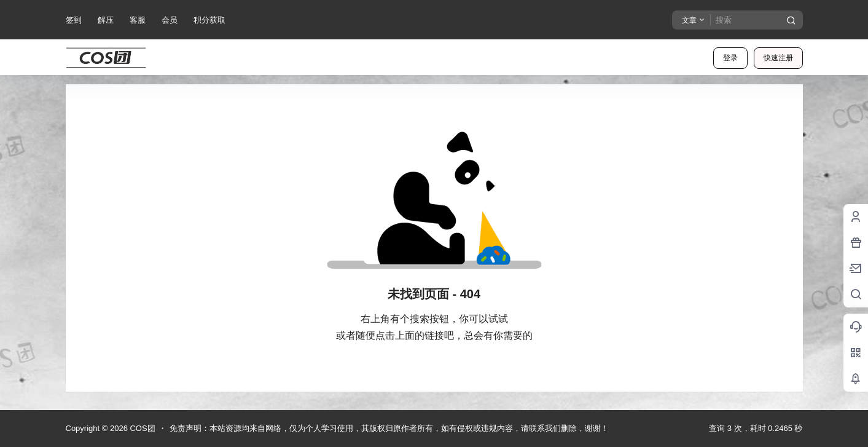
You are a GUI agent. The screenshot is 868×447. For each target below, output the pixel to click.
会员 (170, 20)
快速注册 (778, 58)
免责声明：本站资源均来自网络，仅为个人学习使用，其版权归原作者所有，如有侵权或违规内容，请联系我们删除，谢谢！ (389, 428)
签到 (74, 20)
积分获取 (209, 20)
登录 (730, 58)
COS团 (142, 428)
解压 (106, 20)
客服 (138, 20)
